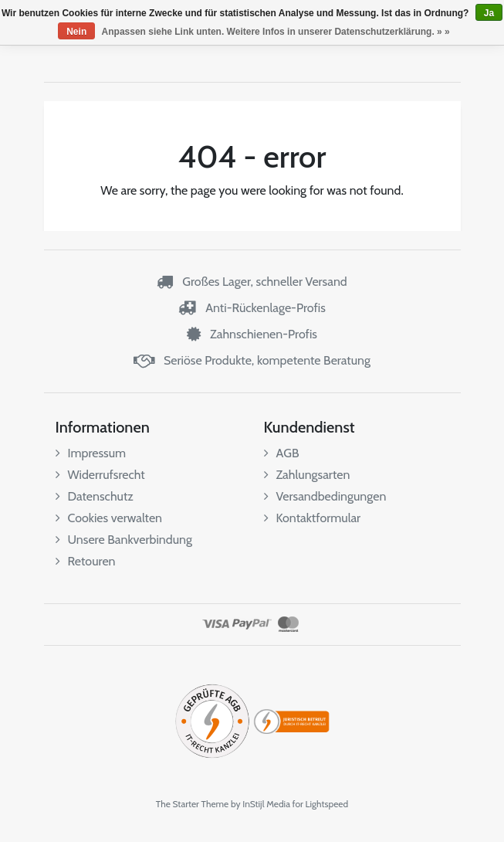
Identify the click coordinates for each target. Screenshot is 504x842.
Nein (76, 32)
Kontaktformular (313, 518)
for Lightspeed (321, 804)
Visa (216, 624)
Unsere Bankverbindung (124, 540)
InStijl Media (266, 804)
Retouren (86, 561)
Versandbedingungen (325, 496)
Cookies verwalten (109, 518)
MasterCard (288, 624)
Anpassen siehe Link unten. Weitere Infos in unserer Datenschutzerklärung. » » (276, 32)
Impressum (91, 453)
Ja (489, 13)
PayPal (252, 624)
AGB (282, 453)
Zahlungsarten (307, 475)
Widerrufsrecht (100, 475)
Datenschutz (95, 496)
